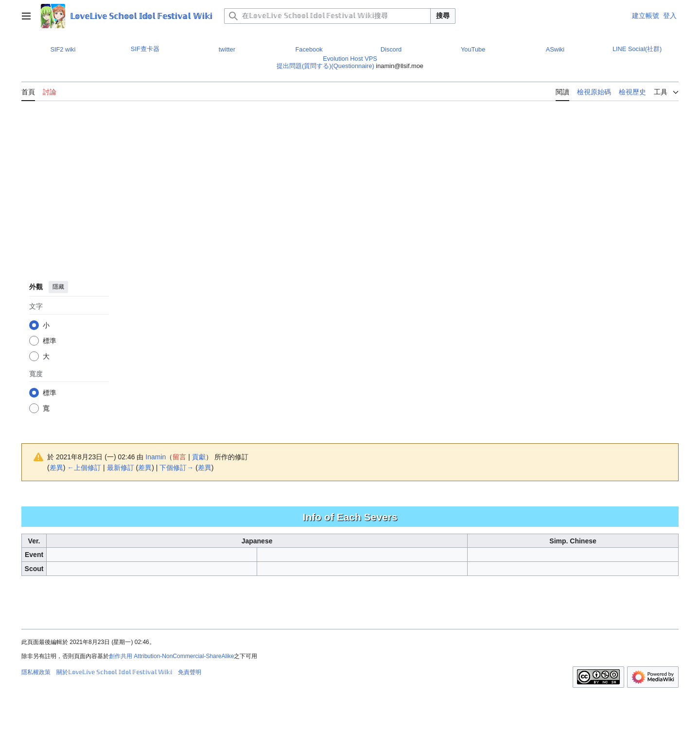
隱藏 (58, 287)
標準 (50, 341)
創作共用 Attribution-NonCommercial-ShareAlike (171, 656)
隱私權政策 (36, 672)
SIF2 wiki (63, 49)
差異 (56, 468)
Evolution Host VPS (350, 59)
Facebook (309, 49)
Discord (391, 49)
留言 (179, 457)
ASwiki (555, 49)
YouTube (473, 49)
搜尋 (443, 16)
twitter (227, 49)
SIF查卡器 (145, 49)
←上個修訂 (84, 468)
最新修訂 (121, 468)
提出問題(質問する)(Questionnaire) (325, 66)
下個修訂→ (176, 468)
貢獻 (199, 457)
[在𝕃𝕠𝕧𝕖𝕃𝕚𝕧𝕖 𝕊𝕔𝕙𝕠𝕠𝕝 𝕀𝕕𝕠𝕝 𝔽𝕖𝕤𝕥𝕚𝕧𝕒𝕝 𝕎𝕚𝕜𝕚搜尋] (327, 16)
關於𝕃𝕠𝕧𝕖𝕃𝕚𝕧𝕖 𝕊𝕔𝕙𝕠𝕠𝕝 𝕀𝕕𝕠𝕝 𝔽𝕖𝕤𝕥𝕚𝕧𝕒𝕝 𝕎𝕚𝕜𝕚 (114, 672)
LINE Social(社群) (637, 49)
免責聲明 (190, 672)
